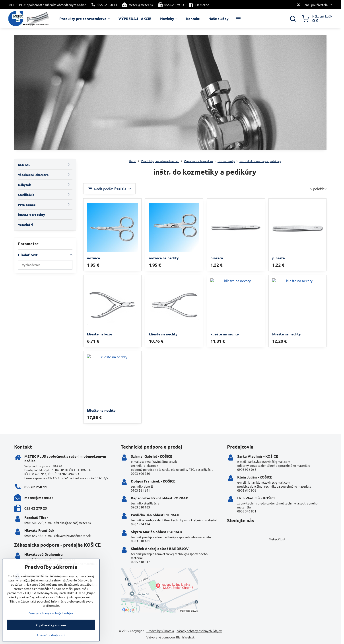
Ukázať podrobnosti (51, 641)
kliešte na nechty (163, 334)
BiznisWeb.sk (185, 637)
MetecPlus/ (277, 539)
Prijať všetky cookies (51, 631)
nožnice (93, 258)
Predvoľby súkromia (160, 631)
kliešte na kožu (100, 334)
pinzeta (217, 258)
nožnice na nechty (164, 258)
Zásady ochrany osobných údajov (199, 631)
